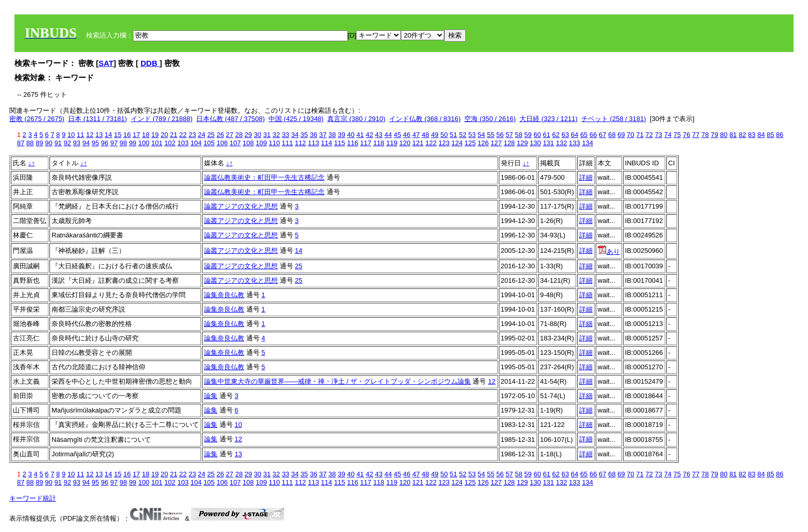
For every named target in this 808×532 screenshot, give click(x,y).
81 (733, 135)
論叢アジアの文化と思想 (241, 206)
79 (714, 135)
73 (659, 135)
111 (288, 143)
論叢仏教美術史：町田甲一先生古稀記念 (264, 177)
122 (431, 143)
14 (108, 135)
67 (602, 135)
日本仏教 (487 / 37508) (231, 119)
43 (379, 135)
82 (742, 135)
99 (132, 143)
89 (39, 143)
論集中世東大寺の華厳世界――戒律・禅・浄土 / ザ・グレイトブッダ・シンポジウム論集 (338, 381)
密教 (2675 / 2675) (37, 119)
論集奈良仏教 (224, 295)
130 (535, 143)
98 (123, 143)
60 (537, 135)
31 (267, 135)
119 (392, 143)
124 (457, 143)
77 (696, 135)
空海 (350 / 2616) (490, 119)
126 (483, 143)
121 (418, 143)
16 (127, 135)
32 (276, 135)
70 (630, 135)
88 (30, 143)
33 (285, 135)
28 (239, 135)
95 (95, 143)
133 (575, 143)
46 (407, 135)
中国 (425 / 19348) (296, 119)
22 (183, 135)
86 (780, 135)
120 (405, 143)
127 (496, 143)
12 (90, 135)
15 (117, 135)
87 (21, 143)
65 (584, 135)
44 (388, 135)
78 (705, 135)
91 (58, 143)
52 (463, 135)
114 (327, 143)
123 (444, 143)
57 (509, 135)
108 (248, 143)
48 (425, 135)
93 (77, 143)
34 (295, 135)
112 (300, 143)
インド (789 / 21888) (162, 119)
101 (157, 143)
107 (235, 143)
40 (351, 135)
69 (621, 135)
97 (114, 143)
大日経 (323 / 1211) (549, 119)
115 (340, 143)
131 (548, 143)
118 (379, 143)
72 (649, 135)
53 (472, 135)
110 (275, 143)
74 (668, 135)
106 (222, 143)
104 (196, 143)
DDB (150, 63)
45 (397, 135)
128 (509, 143)
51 (453, 135)
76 (686, 135)
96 (105, 143)
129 (523, 143)
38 (332, 135)
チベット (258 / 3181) (614, 119)
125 (470, 143)
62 (556, 135)
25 (211, 135)
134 (587, 143)
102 (170, 143)
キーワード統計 (33, 498)
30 (258, 135)
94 (86, 143)
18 (145, 135)
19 (155, 135)
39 (341, 135)
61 (547, 135)
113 (313, 143)
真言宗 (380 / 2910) (356, 119)
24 (201, 135)
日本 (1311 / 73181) (97, 119)
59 (528, 135)
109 (261, 143)
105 (209, 143)
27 (229, 135)
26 (220, 135)
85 (770, 135)
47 (416, 135)
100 (144, 143)
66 (593, 135)
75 (677, 135)
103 (183, 143)
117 (366, 143)
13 (99, 135)
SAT (106, 63)
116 (352, 143)
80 (723, 135)
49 (434, 135)
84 (761, 135)
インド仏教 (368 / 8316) (425, 119)
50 (444, 135)
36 (313, 135)
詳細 (586, 177)
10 (71, 135)
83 (752, 135)
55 (491, 135)
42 (369, 135)
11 (80, 135)
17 (136, 135)
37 (323, 135)
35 (304, 135)
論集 (211, 396)
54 (481, 135)
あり (609, 252)
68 (612, 135)
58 (518, 135)
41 (360, 135)
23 (192, 135)
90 (48, 143)
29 (248, 135)
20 (164, 135)
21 (174, 135)
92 (67, 143)
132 (562, 143)
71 (639, 135)
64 (575, 135)
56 (500, 135)
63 (565, 135)
